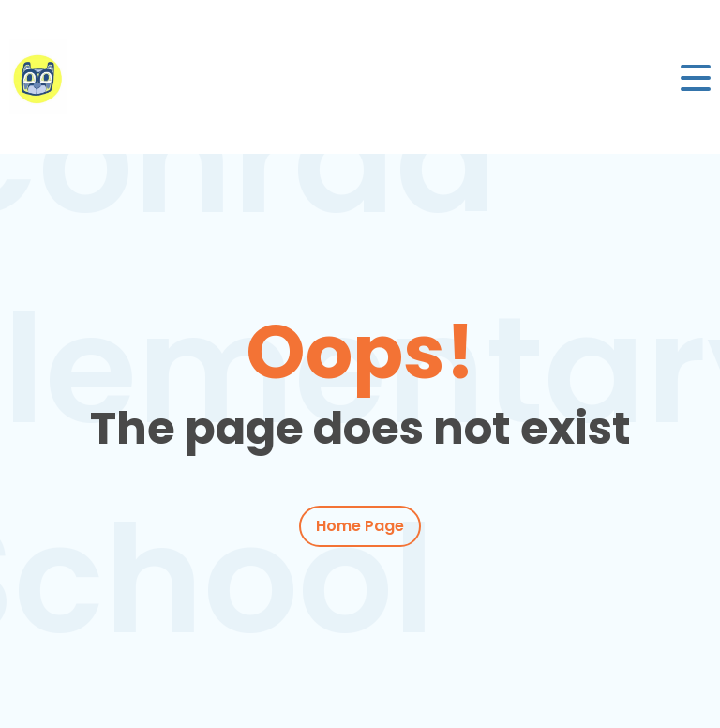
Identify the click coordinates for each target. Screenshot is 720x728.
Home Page (360, 526)
